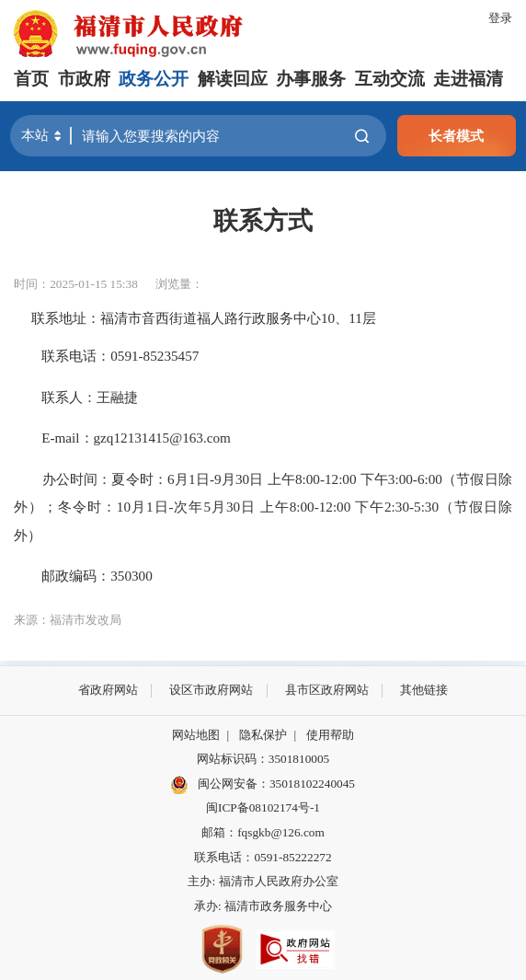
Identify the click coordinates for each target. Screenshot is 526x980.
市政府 (84, 79)
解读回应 (233, 79)
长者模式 (456, 136)
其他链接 (424, 690)
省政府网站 (108, 690)
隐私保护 (263, 735)
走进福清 (468, 79)
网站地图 (196, 735)
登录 (500, 18)
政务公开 (154, 79)
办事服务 (311, 79)
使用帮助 (330, 735)
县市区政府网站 (327, 690)
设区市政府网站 (211, 690)
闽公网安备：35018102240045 (276, 784)
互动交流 (390, 79)
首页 (31, 79)
